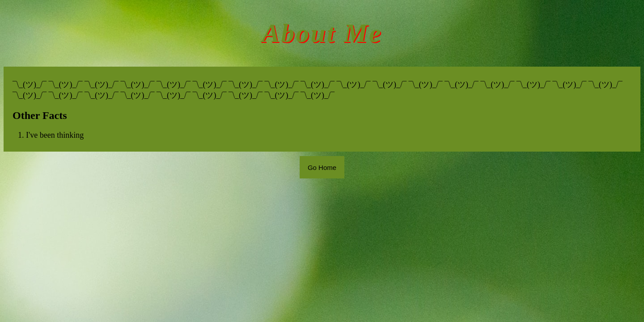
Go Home (322, 167)
